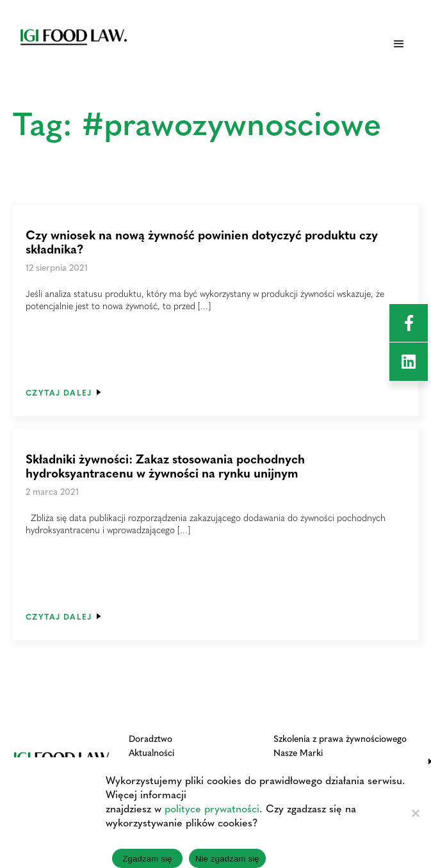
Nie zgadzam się (227, 859)
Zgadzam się (147, 859)
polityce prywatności (212, 808)
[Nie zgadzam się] (415, 813)
